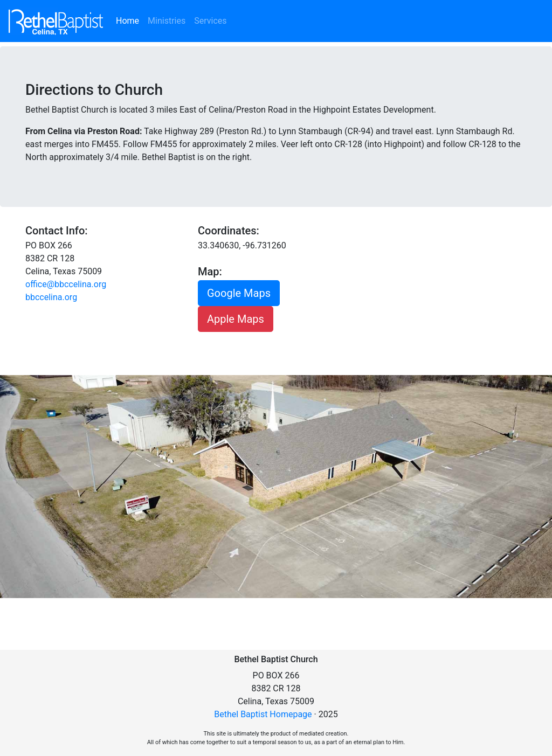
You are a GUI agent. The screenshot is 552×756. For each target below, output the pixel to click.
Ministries (167, 21)
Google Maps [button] (239, 293)
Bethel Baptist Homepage (263, 714)
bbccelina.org (51, 297)
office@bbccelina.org (66, 284)
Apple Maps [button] (236, 319)
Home (130, 20)
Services (210, 21)
